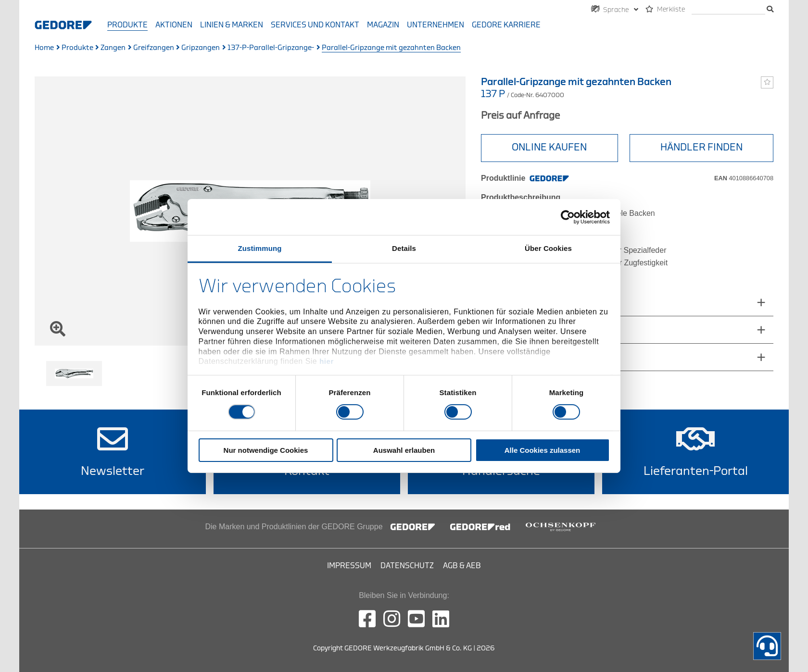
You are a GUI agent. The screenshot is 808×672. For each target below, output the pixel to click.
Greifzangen (154, 48)
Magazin (383, 25)
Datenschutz (407, 566)
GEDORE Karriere (506, 25)
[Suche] (728, 10)
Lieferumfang (513, 330)
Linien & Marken (232, 25)
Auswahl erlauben (404, 450)
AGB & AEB (462, 566)
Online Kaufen (549, 147)
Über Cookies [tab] (548, 248)
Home (44, 48)
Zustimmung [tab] (260, 248)
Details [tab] (404, 248)
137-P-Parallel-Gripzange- (271, 48)
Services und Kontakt (315, 25)
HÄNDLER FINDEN (701, 147)
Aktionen (174, 25)
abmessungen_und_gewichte (542, 302)
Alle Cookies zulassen (543, 450)
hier (327, 361)
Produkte (127, 25)
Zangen (113, 48)
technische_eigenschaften (537, 357)
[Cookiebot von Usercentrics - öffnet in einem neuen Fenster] (568, 217)
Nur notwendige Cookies (266, 450)
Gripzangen (201, 48)
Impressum (349, 566)
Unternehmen (436, 25)
